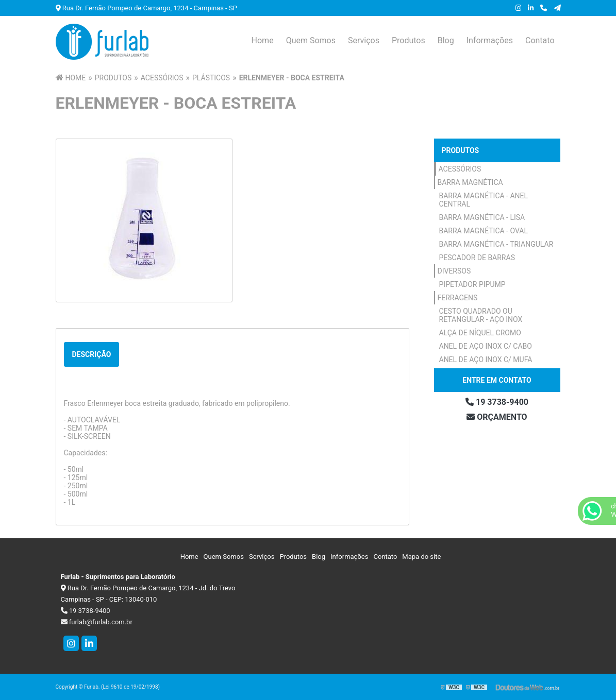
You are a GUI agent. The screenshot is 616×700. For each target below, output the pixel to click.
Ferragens (458, 298)
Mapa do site (421, 557)
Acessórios (460, 169)
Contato (540, 40)
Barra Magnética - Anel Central (484, 200)
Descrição (92, 354)
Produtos (409, 40)
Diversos (454, 271)
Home (263, 40)
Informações (490, 40)
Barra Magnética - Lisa (482, 217)
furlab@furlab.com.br (97, 622)
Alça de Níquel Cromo (480, 333)
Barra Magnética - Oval (484, 231)
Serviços (364, 40)
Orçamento (497, 417)
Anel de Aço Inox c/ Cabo (486, 346)
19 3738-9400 (497, 402)
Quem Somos (311, 40)
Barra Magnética (470, 182)
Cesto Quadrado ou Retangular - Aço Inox (481, 315)
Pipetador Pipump (472, 284)
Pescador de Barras (477, 258)
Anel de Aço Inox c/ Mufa (486, 360)
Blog (446, 40)
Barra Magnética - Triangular (496, 244)
